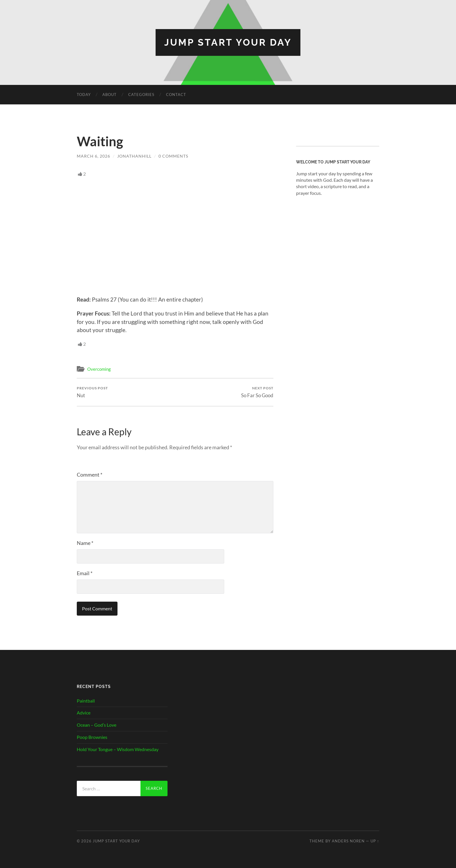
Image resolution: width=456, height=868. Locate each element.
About (109, 95)
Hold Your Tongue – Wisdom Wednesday (118, 749)
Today (84, 95)
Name (85, 543)
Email (85, 573)
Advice (84, 713)
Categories (141, 95)
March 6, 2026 (93, 156)
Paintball (86, 701)
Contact (176, 95)
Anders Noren (348, 841)
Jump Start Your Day (228, 42)
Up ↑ (375, 841)
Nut (92, 392)
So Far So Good (257, 392)
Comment (90, 475)
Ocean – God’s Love (97, 725)
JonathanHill (134, 156)
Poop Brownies (92, 737)
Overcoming (99, 369)
